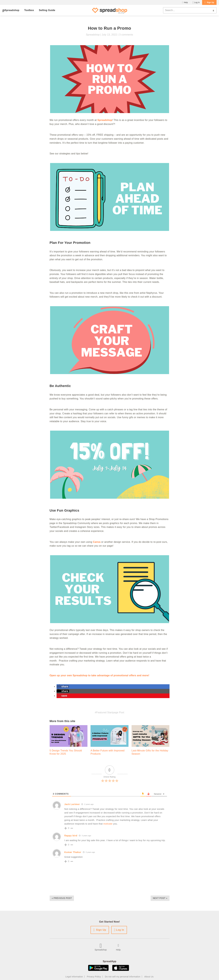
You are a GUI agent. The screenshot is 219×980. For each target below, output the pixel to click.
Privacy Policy (94, 977)
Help (186, 2)
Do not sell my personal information (123, 977)
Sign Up (210, 2)
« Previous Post (62, 898)
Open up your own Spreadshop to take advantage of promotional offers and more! (100, 675)
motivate (108, 824)
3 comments (126, 35)
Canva (97, 542)
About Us (149, 977)
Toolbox (29, 10)
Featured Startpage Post (110, 712)
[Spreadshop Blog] (110, 10)
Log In (197, 2)
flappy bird (71, 836)
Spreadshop (12, 10)
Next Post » (160, 898)
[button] (63, 686)
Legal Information (74, 977)
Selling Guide (47, 10)
